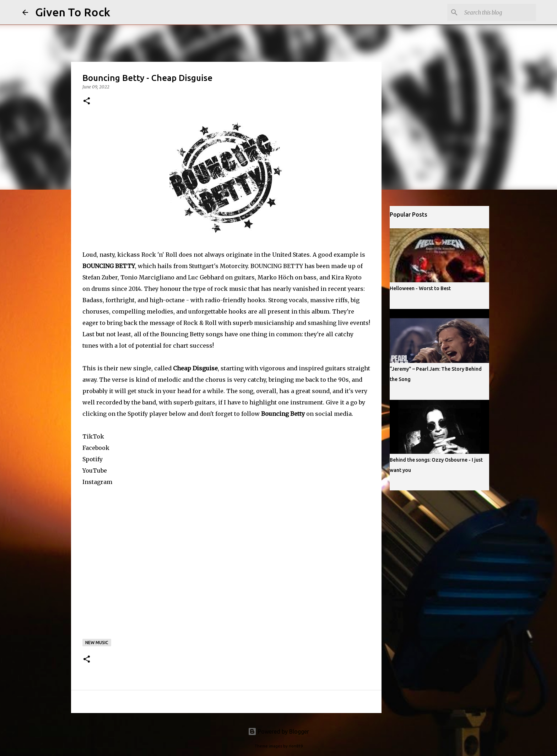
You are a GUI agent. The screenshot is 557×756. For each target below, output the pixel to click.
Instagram (97, 482)
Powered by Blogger (278, 731)
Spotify (93, 459)
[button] (87, 101)
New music (97, 643)
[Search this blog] (499, 12)
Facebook (96, 448)
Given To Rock (73, 12)
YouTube (95, 471)
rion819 (296, 746)
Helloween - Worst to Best (420, 288)
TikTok (93, 436)
